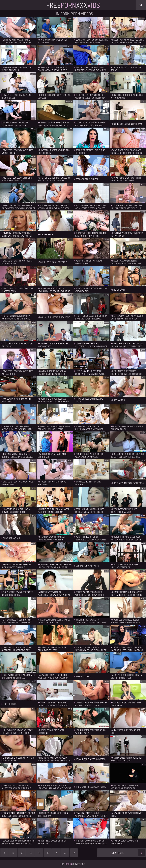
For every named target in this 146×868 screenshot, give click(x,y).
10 (74, 853)
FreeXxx (73, 5)
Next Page (128, 853)
